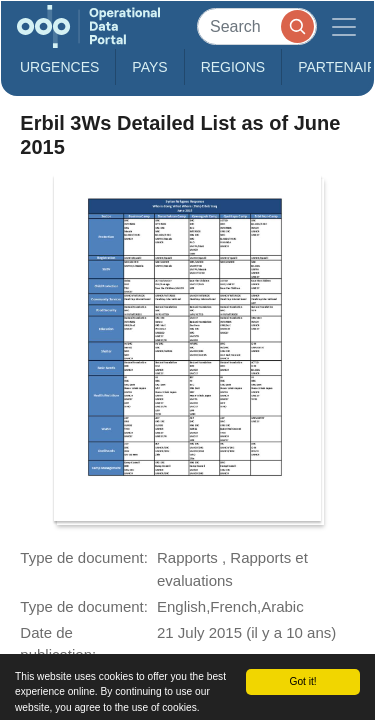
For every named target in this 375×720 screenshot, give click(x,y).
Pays (149, 67)
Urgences (59, 67)
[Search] (257, 26)
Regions (233, 67)
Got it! (302, 681)
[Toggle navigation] (344, 26)
